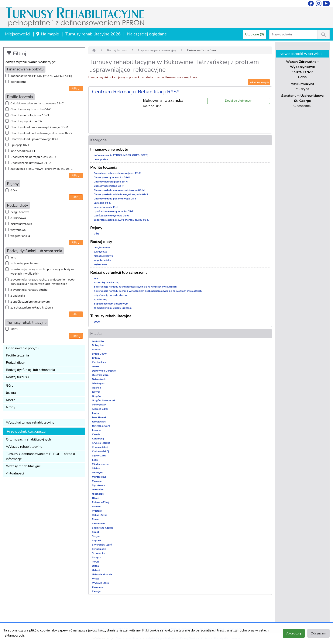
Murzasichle (99, 477)
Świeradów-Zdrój (102, 545)
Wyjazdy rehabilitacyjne (24, 447)
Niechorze (98, 494)
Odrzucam (318, 633)
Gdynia (96, 392)
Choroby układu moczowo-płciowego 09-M (39, 127)
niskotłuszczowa (21, 224)
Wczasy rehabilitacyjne (23, 466)
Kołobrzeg (98, 439)
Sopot (95, 532)
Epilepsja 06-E (20, 145)
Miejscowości (18, 34)
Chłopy (96, 358)
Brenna (96, 349)
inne (13, 257)
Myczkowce (99, 485)
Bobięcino (98, 345)
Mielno (96, 468)
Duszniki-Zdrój (101, 375)
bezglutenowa (20, 212)
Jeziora (11, 393)
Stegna (96, 536)
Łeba (95, 460)
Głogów (97, 396)
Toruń (95, 562)
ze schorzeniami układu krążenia (32, 308)
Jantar (96, 413)
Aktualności (15, 473)
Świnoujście (99, 549)
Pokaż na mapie (259, 82)
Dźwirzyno (98, 383)
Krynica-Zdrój (100, 447)
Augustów (98, 341)
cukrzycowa (18, 218)
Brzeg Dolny (99, 354)
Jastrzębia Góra (101, 426)
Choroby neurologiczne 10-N (30, 115)
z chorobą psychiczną (24, 263)
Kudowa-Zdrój (100, 451)
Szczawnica (99, 553)
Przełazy (97, 511)
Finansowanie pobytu (22, 348)
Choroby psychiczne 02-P (27, 121)
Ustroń (96, 570)
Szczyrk (96, 557)
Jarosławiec (99, 422)
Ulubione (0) (255, 34)
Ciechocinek (99, 362)
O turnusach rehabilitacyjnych (28, 439)
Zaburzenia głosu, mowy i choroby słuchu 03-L (41, 169)
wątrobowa (18, 230)
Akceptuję (294, 633)
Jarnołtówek (99, 417)
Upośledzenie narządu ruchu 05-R (33, 157)
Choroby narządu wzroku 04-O (31, 109)
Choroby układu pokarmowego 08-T (35, 139)
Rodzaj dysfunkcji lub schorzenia (30, 370)
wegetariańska (20, 236)
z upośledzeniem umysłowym (30, 302)
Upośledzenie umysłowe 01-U (31, 163)
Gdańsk (96, 388)
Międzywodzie (100, 464)
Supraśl (97, 540)
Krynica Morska (101, 443)
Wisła (95, 579)
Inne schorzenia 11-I (24, 151)
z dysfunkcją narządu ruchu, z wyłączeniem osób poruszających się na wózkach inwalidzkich (42, 282)
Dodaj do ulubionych (239, 101)
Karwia (96, 434)
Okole (95, 498)
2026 (14, 329)
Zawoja (96, 591)
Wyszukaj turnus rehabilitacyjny (30, 422)
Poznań (96, 507)
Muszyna (97, 481)
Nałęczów (98, 490)
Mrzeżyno (98, 473)
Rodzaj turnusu (17, 377)
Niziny (11, 407)
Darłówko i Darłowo (104, 371)
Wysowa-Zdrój (101, 583)
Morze (11, 400)
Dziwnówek (99, 379)
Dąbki (95, 366)
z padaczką (18, 296)
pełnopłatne (18, 82)
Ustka (95, 566)
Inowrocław (99, 405)
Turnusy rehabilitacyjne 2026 (93, 34)
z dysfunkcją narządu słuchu (29, 290)
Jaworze (97, 430)
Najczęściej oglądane (147, 34)
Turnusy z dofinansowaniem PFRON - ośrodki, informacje (41, 456)
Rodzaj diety (15, 363)
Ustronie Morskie (102, 574)
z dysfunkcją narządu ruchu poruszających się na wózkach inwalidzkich (42, 271)
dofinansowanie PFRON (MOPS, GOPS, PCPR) (41, 76)
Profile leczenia (17, 355)
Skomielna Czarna (103, 528)
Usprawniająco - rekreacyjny (157, 50)
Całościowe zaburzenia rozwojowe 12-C (37, 103)
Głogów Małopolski (103, 400)
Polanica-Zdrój (101, 502)
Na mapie (47, 34)
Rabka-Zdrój (99, 515)
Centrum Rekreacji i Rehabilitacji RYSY (136, 92)
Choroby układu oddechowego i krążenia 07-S (41, 133)
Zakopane (98, 587)
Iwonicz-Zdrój (100, 409)
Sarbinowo (98, 523)
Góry (14, 190)
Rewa (95, 519)
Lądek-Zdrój (99, 456)
